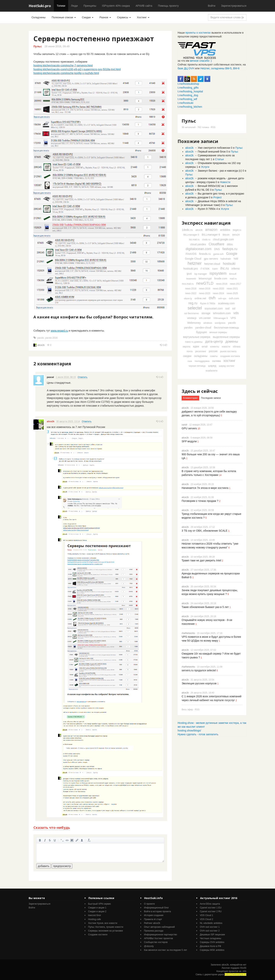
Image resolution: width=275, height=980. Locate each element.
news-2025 (232, 293)
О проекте (149, 904)
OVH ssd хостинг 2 (210, 931)
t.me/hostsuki (185, 103)
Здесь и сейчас (200, 391)
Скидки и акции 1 (97, 908)
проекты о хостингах (198, 33)
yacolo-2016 (51, 338)
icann (215, 269)
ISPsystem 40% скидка (116, 6)
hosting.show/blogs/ (189, 731)
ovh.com (234, 298)
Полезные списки (64, 17)
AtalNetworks (188, 633)
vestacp (192, 318)
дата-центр (214, 341)
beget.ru (237, 230)
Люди (74, 6)
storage (206, 313)
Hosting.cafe (95, 919)
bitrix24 (236, 235)
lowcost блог (95, 915)
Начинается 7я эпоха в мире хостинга (205, 488)
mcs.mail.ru (188, 284)
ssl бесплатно (192, 313)
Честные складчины (211, 938)
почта (190, 351)
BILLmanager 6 (211, 235)
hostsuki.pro (190, 269)
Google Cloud (193, 259)
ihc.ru (225, 268)
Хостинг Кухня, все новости (103, 923)
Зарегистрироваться (234, 6)
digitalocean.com (199, 249)
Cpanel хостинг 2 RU (211, 911)
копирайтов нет (238, 965)
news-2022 (191, 293)
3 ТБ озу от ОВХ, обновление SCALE (205, 531)
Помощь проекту (168, 6)
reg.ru (193, 303)
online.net (200, 298)
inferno (236, 269)
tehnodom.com (222, 313)
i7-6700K (205, 269)
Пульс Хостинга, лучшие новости (106, 927)
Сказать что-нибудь (52, 827)
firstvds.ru (205, 254)
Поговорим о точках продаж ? (200, 501)
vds (236, 313)
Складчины (38, 17)
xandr (184, 425)
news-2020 (218, 289)
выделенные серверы (226, 337)
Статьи (219, 159)
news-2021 (232, 289)
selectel (195, 308)
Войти (212, 6)
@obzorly (149, 946)
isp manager (201, 274)
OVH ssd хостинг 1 (210, 927)
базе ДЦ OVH (186, 68)
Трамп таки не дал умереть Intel (201, 560)
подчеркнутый (55, 840)
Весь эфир (187, 710)
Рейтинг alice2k (152, 923)
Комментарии (190, 398)
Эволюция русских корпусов (199, 683)
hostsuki (229, 264)
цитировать (62, 840)
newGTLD (205, 283)
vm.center (205, 318)
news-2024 (218, 293)
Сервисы (124, 17)
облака (237, 347)
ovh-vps (222, 299)
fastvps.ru (230, 249)
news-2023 (205, 293)
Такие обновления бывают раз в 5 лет (205, 607)
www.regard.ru (59, 331)
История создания (154, 915)
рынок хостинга (228, 351)
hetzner (195, 263)
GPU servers (189, 428)
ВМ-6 (236, 68)
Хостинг (143, 17)
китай (205, 347)
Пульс (38, 46)
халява (216, 361)
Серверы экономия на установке (106, 931)
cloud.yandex (198, 244)
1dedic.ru (187, 230)
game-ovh (218, 254)
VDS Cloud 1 (207, 915)
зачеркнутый (50, 840)
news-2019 (205, 289)
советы (214, 356)
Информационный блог (156, 908)
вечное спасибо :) (201, 61)
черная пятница (197, 366)
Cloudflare (217, 244)
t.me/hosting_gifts (188, 88)
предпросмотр (62, 866)
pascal (50, 377)
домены (232, 341)
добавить (44, 866)
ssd (227, 308)
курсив (45, 840)
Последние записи (211, 398)
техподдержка (202, 361)
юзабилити (212, 371)
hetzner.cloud (212, 264)
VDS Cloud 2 (207, 919)
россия (213, 351)
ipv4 (189, 274)
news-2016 (222, 284)
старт (159, 919)
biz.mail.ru (194, 240)
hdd (236, 259)
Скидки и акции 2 (97, 911)
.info (244, 971)
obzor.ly (188, 299)
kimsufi (233, 274)
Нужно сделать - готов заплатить (198, 734)
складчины (201, 356)
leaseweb (191, 279)
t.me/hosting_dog (188, 95)
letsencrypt (205, 279)
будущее (201, 332)
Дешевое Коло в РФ (211, 946)
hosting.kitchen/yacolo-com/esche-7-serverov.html (63, 65)
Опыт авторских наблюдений (159, 927)
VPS (233, 318)
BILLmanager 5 (191, 235)
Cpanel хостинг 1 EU (211, 908)
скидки (187, 356)
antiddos (225, 230)
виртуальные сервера (197, 337)
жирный (40, 840)
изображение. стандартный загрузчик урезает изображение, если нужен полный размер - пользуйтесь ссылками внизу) (72, 840)
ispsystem (218, 273)
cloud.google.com (223, 239)
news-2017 (236, 284)
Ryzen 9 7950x (207, 209)
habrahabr (226, 259)
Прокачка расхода (154, 931)
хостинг (229, 361)
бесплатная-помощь (226, 328)
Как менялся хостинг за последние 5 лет (165, 950)
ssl (234, 308)
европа (187, 347)
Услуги (205, 167)
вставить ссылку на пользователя (82, 840)
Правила (149, 919)
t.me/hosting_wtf (187, 99)
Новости (225, 182)
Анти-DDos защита (210, 904)
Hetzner (205, 68)
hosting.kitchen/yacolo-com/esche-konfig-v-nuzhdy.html (66, 73)
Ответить (83, 377)
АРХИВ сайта (144, 6)
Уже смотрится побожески (214, 148)
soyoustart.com (214, 308)
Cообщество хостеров (156, 942)
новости (226, 347)
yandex (188, 328)
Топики (61, 6)
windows (208, 323)
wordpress (220, 323)
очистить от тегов (89, 840)
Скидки (88, 17)
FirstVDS (191, 254)
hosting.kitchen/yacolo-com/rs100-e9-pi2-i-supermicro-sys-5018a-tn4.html (77, 69)
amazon (211, 230)
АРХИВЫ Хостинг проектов (158, 938)
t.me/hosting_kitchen (190, 107)
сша (190, 361)
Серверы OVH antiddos (212, 942)
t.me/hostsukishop (188, 84)
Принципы (90, 6)
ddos (230, 244)
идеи (196, 346)
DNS (217, 249)
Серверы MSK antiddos (212, 950)
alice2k (41, 345)
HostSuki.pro (40, 6)
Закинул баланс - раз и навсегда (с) (220, 171)
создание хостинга (230, 356)
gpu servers (211, 259)
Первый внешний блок (212, 152)
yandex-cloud (203, 328)
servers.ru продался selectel (199, 670)
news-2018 (191, 289)
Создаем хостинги (98, 935)
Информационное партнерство (161, 935)
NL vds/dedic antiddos (211, 923)
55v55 (243, 968)
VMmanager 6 (221, 318)
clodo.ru (206, 240)
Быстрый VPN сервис (100, 904)
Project (218, 197)
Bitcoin (226, 235)
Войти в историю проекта (157, 911)
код (67, 840)
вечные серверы (218, 332)
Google (232, 254)
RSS (213, 127)
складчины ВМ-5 (221, 68)
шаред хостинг (227, 366)
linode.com (221, 279)
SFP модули (189, 441)
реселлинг (201, 351)
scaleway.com (226, 303)
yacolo (40, 338)
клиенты (215, 347)
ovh (212, 298)
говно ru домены (194, 342)
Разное (105, 17)
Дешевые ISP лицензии (212, 935)
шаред (212, 366)
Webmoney (194, 323)
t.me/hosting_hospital (190, 91)
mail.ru (233, 279)
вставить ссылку (77, 840)
